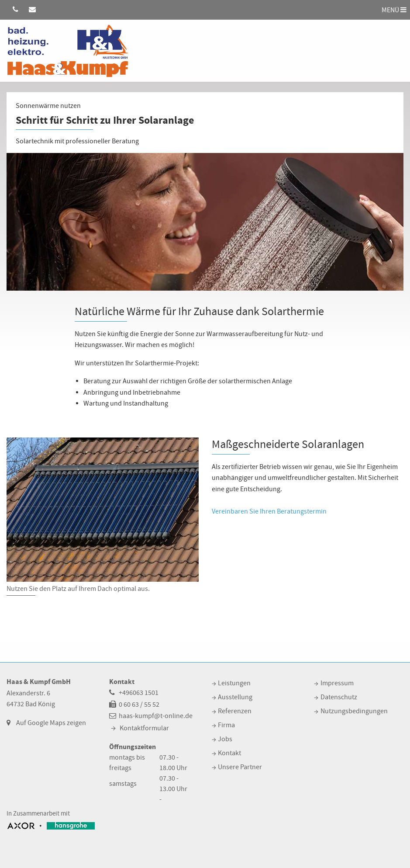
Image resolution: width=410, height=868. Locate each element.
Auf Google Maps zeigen (51, 723)
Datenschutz (339, 697)
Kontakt (229, 753)
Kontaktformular (144, 728)
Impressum (337, 683)
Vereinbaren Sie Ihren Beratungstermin (269, 511)
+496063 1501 (139, 693)
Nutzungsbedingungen (354, 711)
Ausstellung (235, 697)
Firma (226, 725)
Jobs (225, 739)
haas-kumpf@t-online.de (156, 716)
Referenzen (235, 711)
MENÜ (394, 10)
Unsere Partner (240, 767)
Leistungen (234, 683)
